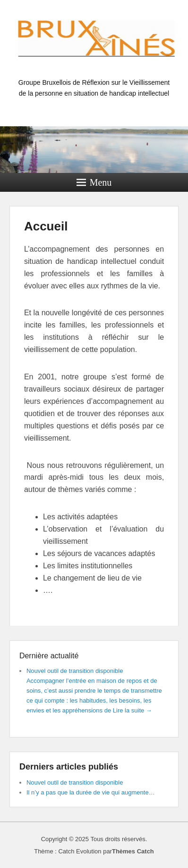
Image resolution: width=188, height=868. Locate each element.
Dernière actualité (49, 656)
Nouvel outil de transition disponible (75, 671)
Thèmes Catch (133, 851)
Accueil (46, 226)
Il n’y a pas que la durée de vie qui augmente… (91, 792)
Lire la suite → (132, 710)
